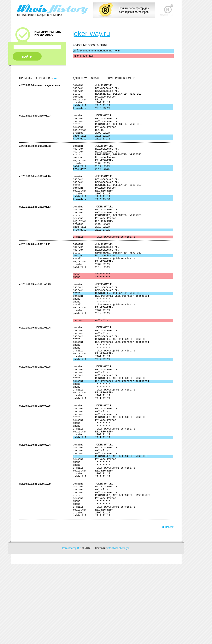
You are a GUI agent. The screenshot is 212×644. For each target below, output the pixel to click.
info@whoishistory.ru (119, 628)
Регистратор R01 (72, 628)
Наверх (168, 607)
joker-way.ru (91, 33)
